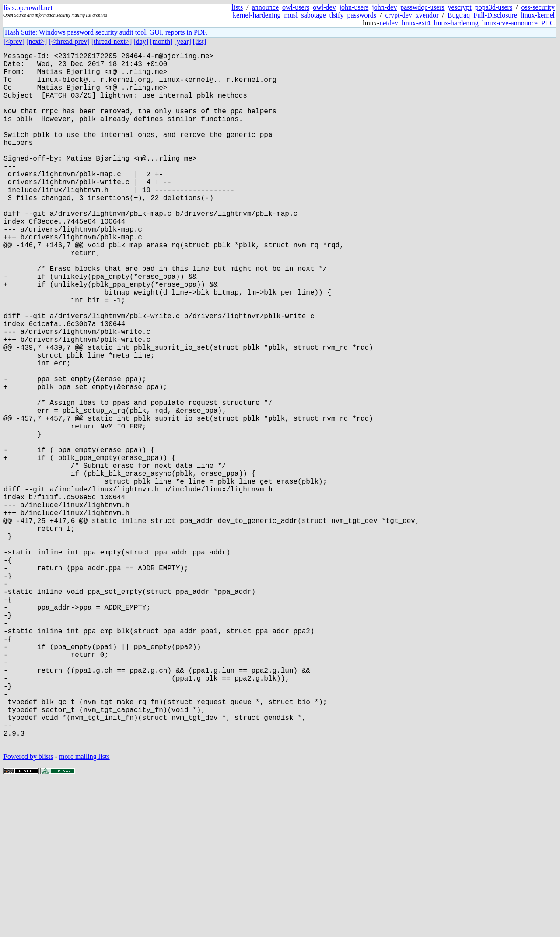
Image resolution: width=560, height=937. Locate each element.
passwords (362, 15)
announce (265, 7)
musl (291, 15)
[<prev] (14, 41)
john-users (354, 7)
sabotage (314, 15)
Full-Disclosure (495, 15)
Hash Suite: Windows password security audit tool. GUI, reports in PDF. (106, 32)
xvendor (427, 15)
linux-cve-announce (510, 23)
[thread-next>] (112, 41)
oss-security (538, 7)
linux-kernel (538, 15)
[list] (199, 41)
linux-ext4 (416, 23)
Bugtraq (459, 15)
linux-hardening (456, 23)
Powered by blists (28, 911)
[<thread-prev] (69, 41)
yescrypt (460, 7)
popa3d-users (494, 7)
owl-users (296, 7)
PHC (548, 23)
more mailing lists (84, 911)
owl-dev (324, 7)
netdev (389, 23)
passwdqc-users (422, 7)
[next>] (37, 41)
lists (237, 7)
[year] (183, 41)
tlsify (336, 15)
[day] (141, 41)
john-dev (384, 7)
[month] (161, 41)
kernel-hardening (257, 15)
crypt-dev (399, 15)
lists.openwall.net (28, 8)
